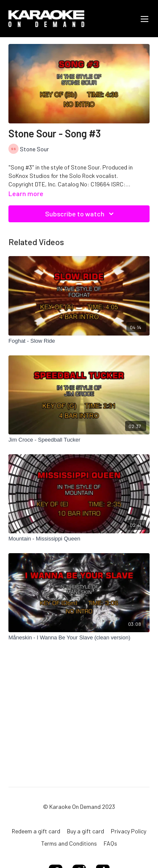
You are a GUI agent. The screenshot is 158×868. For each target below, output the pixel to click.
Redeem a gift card (36, 831)
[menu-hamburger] (145, 19)
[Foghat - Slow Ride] (79, 341)
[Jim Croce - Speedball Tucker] (79, 440)
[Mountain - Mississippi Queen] (79, 539)
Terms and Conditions (69, 843)
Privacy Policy (129, 831)
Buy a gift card (86, 831)
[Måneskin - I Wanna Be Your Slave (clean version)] (79, 638)
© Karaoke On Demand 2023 (79, 807)
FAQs (110, 843)
